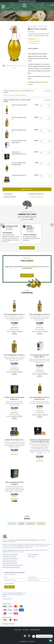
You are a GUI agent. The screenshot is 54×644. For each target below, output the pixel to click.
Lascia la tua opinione (33, 43)
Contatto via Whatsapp (36, 197)
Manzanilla (41, 523)
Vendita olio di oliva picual (9, 557)
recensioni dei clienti (35, 41)
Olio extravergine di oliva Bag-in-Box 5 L (13, 565)
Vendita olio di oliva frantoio (10, 561)
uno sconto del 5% (30, 266)
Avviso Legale (18, 630)
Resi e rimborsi (32, 557)
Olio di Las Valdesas (32, 26)
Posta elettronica (32, 577)
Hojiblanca (30, 523)
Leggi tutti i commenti (27, 248)
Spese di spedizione (33, 554)
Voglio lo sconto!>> (27, 275)
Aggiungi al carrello (27, 189)
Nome (6, 577)
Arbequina (12, 523)
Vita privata (26, 630)
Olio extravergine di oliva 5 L (10, 563)
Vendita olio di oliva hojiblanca (10, 559)
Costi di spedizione (33, 48)
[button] (50, 5)
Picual (21, 523)
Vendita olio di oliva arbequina (10, 554)
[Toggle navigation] (3, 7)
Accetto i (10, 583)
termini (12, 583)
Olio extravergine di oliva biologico (11, 567)
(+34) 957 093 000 (7, 599)
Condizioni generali (35, 630)
